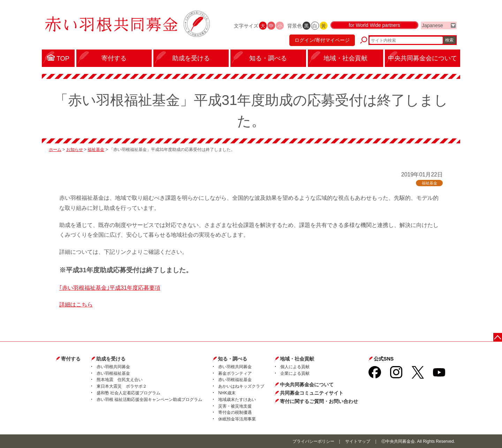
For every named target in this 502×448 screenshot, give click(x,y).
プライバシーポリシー (313, 441)
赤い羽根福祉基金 (113, 373)
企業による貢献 (295, 373)
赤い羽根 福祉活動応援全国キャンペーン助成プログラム (149, 400)
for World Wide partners (374, 25)
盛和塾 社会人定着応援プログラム (128, 393)
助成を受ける (111, 359)
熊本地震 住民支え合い (120, 380)
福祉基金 (96, 150)
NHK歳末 (227, 393)
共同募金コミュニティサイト (312, 393)
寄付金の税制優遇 (235, 412)
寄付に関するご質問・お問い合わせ (319, 401)
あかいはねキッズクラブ (241, 386)
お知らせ (75, 150)
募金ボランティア (235, 373)
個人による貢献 (295, 367)
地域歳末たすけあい (237, 400)
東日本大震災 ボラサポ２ (122, 386)
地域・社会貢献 (297, 359)
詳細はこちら (76, 305)
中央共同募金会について (307, 385)
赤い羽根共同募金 (113, 367)
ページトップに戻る (498, 337)
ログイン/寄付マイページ (322, 40)
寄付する (71, 359)
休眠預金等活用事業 (237, 419)
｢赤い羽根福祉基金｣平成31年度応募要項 (110, 288)
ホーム (55, 150)
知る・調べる (233, 359)
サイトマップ (358, 441)
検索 (449, 40)
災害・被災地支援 (235, 406)
